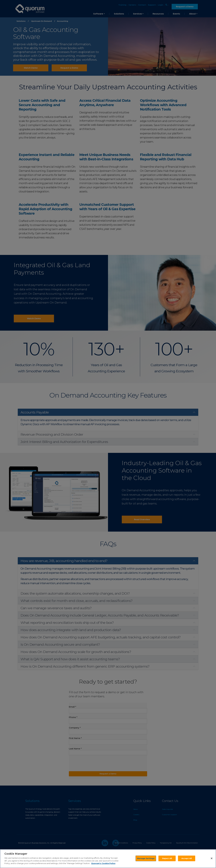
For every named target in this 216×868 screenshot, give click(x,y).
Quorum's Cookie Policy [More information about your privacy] (103, 863)
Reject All (167, 858)
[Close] (212, 858)
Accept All (187, 858)
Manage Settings (146, 858)
